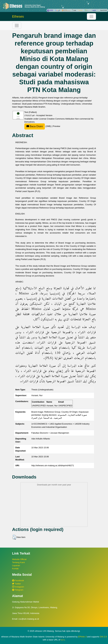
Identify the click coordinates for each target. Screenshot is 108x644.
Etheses (18, 16)
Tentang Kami (19, 562)
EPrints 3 (82, 637)
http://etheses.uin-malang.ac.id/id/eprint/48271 (53, 465)
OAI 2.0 (103, 637)
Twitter (17, 584)
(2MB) (38, 126)
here (63, 640)
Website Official (19, 559)
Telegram (18, 590)
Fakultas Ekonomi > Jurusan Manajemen (50, 433)
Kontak (15, 569)
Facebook (18, 580)
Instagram (18, 587)
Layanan (16, 565)
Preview (57, 126)
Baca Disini (35, 126)
